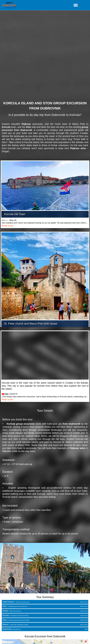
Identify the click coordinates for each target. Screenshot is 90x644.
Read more (7, 226)
